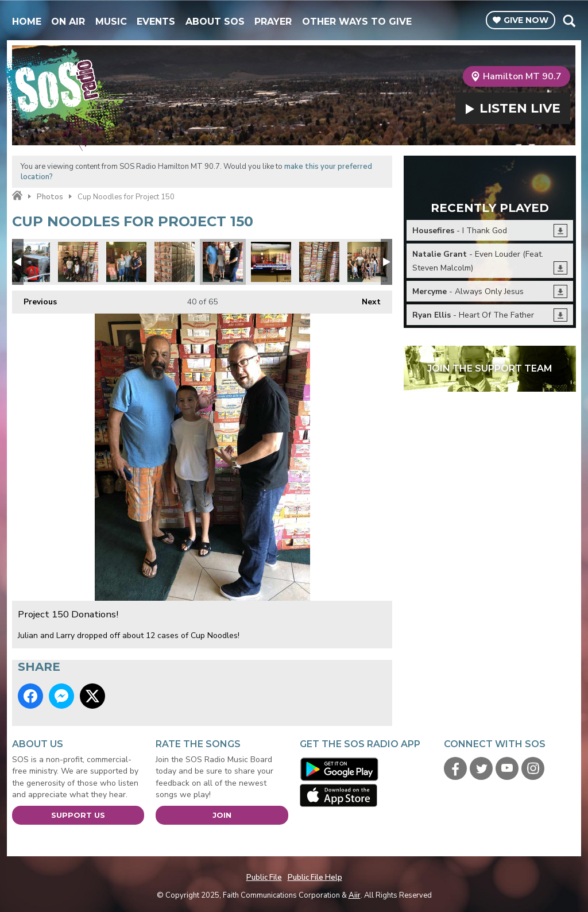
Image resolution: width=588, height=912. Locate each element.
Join (222, 815)
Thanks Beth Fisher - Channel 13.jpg (271, 262)
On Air (68, 22)
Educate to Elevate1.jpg (30, 262)
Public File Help (315, 878)
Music (111, 22)
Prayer (273, 22)
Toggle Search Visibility (569, 21)
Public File (264, 878)
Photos (50, 197)
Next (365, 299)
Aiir (355, 895)
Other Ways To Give (357, 22)
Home (27, 22)
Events (156, 22)
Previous (34, 299)
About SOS (215, 22)
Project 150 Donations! (78, 262)
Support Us (78, 815)
